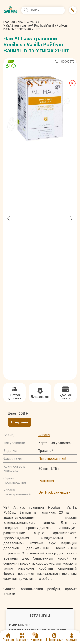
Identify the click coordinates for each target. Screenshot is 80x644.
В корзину (20, 422)
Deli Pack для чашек (54, 492)
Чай (21, 22)
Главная (10, 22)
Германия (46, 480)
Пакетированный (52, 459)
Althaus (32, 22)
